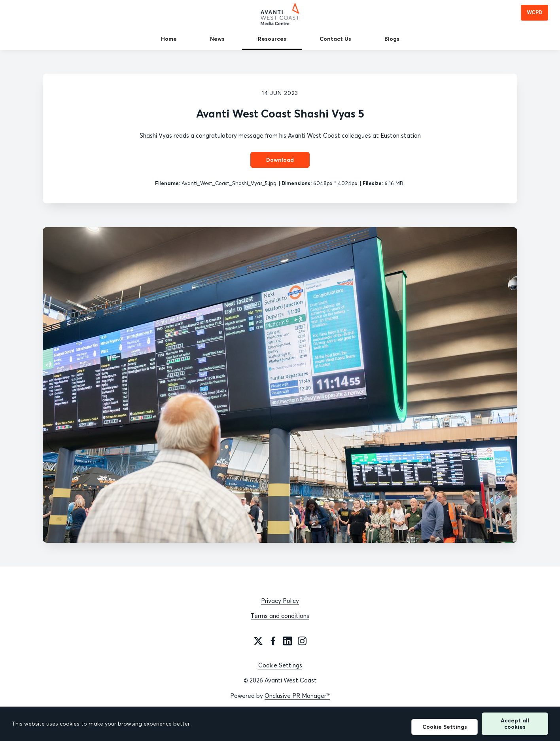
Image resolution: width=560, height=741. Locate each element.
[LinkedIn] (288, 641)
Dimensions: (297, 183)
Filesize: (373, 183)
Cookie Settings (280, 665)
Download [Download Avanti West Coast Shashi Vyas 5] (280, 160)
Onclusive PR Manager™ (297, 696)
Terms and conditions (280, 616)
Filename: (167, 183)
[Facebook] (273, 641)
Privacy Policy (280, 601)
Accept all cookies (515, 723)
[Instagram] (302, 641)
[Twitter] (258, 641)
